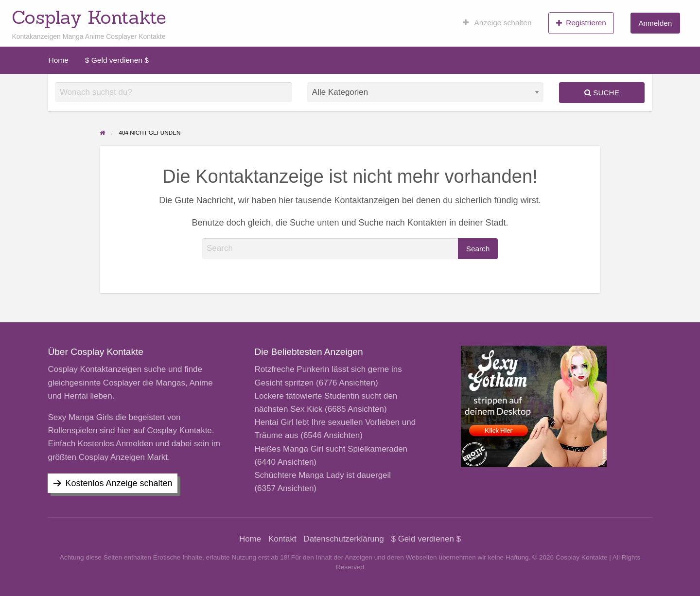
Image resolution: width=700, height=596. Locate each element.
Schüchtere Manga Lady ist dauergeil (323, 475)
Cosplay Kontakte (89, 17)
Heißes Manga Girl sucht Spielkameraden (331, 449)
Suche (602, 93)
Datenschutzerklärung (343, 539)
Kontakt (282, 539)
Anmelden (655, 23)
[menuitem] (497, 23)
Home (59, 60)
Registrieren (581, 23)
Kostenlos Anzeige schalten (119, 483)
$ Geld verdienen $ (117, 60)
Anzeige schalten (497, 23)
